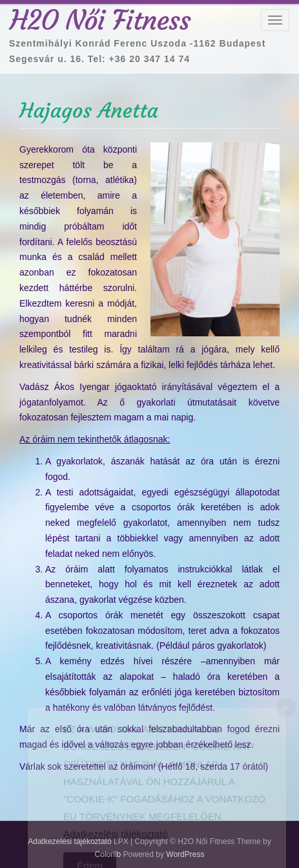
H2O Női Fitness (100, 20)
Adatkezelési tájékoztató (116, 839)
